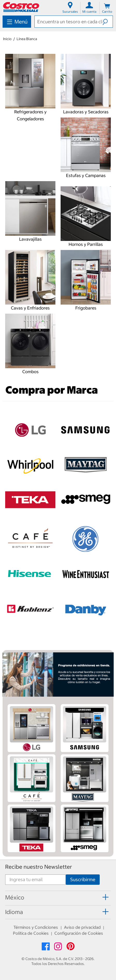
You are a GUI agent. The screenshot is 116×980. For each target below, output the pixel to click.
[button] (108, 21)
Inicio (7, 39)
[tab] (58, 898)
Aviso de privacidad (82, 927)
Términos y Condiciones (36, 927)
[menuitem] (17, 22)
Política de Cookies (31, 933)
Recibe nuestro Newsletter (39, 867)
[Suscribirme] (83, 880)
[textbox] (69, 22)
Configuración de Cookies (79, 933)
